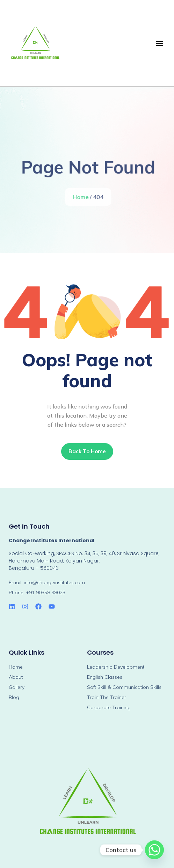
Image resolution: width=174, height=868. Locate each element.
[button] (159, 43)
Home (82, 197)
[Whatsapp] (154, 850)
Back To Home (87, 451)
